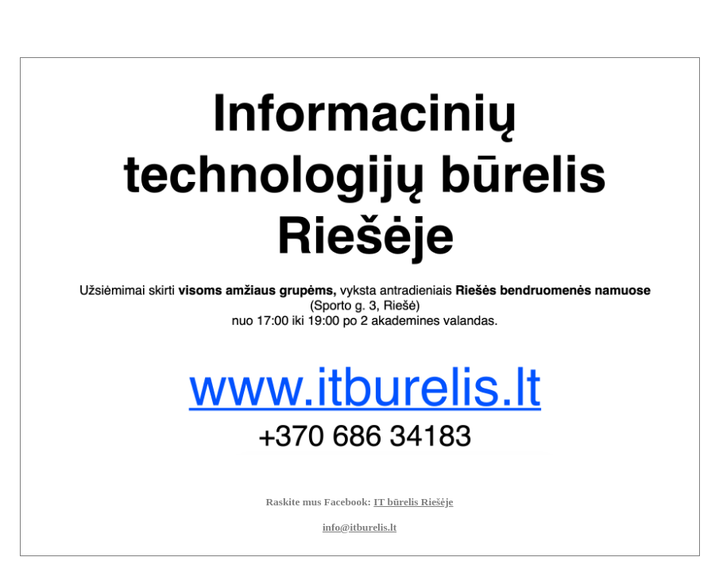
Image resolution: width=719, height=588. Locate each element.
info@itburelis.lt (359, 527)
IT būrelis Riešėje (413, 502)
